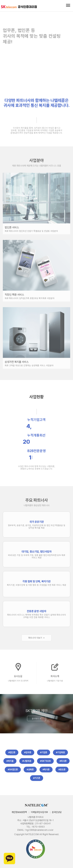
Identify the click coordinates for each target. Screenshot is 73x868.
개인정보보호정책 (19, 812)
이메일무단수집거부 (39, 812)
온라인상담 (57, 812)
